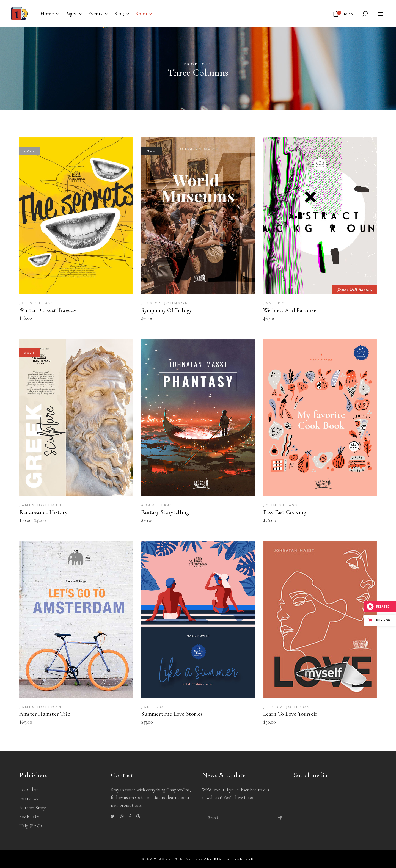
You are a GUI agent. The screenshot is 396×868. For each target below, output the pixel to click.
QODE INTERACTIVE (180, 859)
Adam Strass (159, 505)
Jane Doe (276, 304)
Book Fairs (29, 817)
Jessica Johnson (165, 304)
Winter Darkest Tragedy (48, 310)
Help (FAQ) (31, 826)
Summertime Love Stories (172, 714)
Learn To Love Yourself (290, 714)
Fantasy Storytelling (165, 512)
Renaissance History (43, 512)
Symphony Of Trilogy (167, 310)
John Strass (37, 303)
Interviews (29, 799)
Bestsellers (29, 790)
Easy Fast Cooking (285, 512)
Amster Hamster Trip (45, 714)
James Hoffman (41, 505)
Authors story (32, 808)
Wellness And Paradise (290, 310)
